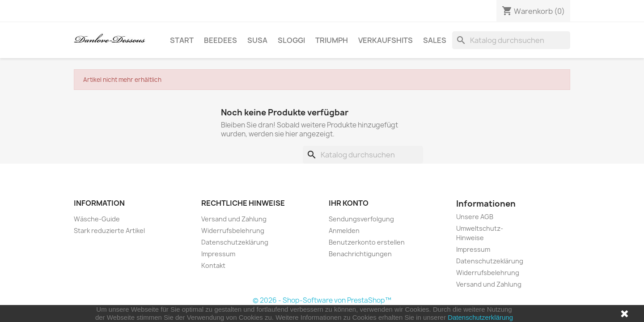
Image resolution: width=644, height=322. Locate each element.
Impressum (218, 254)
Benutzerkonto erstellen (367, 242)
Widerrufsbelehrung (233, 231)
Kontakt (213, 265)
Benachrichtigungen (360, 254)
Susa (257, 40)
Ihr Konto (349, 203)
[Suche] (511, 40)
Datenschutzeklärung (235, 242)
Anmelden (344, 231)
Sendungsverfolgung (361, 219)
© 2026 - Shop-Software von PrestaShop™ (322, 300)
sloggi (291, 40)
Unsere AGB (475, 217)
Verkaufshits (386, 40)
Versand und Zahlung (234, 219)
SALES (435, 40)
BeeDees (220, 40)
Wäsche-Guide (97, 219)
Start (182, 40)
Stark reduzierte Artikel (109, 231)
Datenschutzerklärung (480, 317)
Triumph (332, 40)
